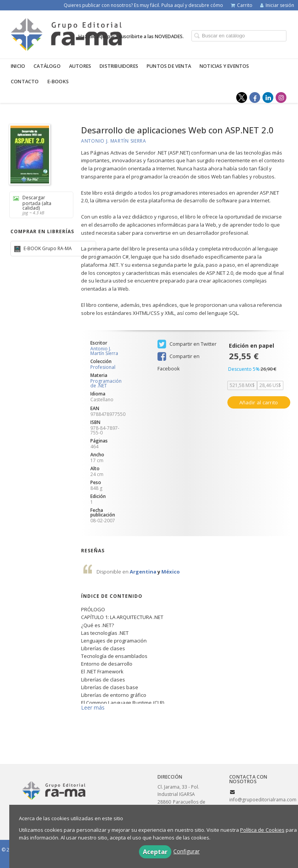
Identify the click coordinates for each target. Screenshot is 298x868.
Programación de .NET (106, 383)
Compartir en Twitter (187, 344)
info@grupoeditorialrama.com (263, 800)
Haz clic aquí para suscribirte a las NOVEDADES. (131, 36)
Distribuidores (119, 66)
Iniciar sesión (277, 5)
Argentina (144, 572)
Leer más (93, 707)
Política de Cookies (262, 830)
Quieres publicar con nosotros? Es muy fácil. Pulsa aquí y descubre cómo (143, 5)
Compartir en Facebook (179, 357)
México (171, 572)
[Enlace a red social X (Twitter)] (242, 98)
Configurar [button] (186, 851)
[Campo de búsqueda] (239, 36)
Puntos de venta (169, 66)
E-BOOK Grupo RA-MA (47, 248)
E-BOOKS (58, 82)
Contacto (25, 82)
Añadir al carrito (259, 402)
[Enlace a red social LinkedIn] (268, 98)
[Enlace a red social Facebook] (255, 98)
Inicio (18, 66)
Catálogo (47, 66)
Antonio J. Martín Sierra (114, 141)
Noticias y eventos (224, 66)
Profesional (103, 367)
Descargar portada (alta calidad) (39, 205)
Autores (80, 66)
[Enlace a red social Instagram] (281, 98)
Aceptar (155, 852)
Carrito (242, 5)
